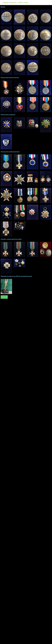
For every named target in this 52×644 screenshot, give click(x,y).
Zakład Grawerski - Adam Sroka (15, 2)
